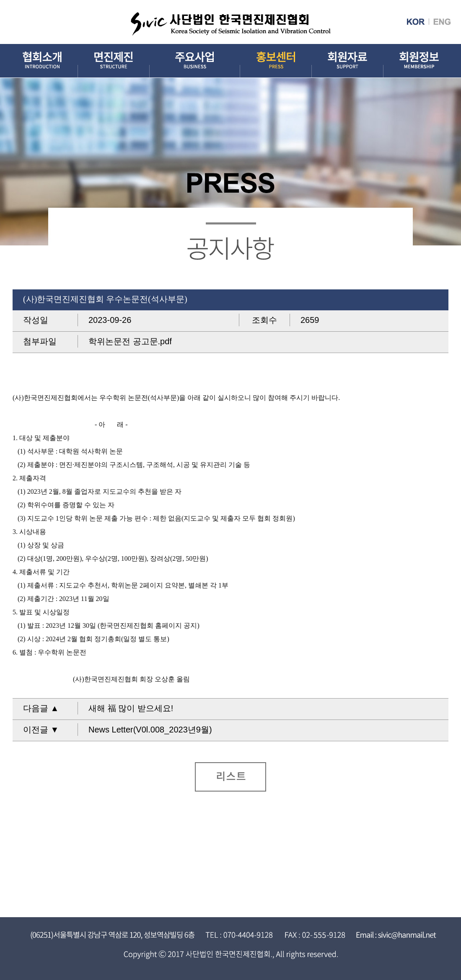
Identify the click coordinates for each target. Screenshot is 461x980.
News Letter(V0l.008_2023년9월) (150, 730)
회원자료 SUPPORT (348, 61)
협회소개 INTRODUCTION (42, 61)
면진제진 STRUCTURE (114, 61)
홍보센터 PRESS (276, 61)
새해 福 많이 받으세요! (131, 708)
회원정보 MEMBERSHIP (419, 61)
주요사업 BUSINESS (195, 61)
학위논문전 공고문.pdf (130, 341)
